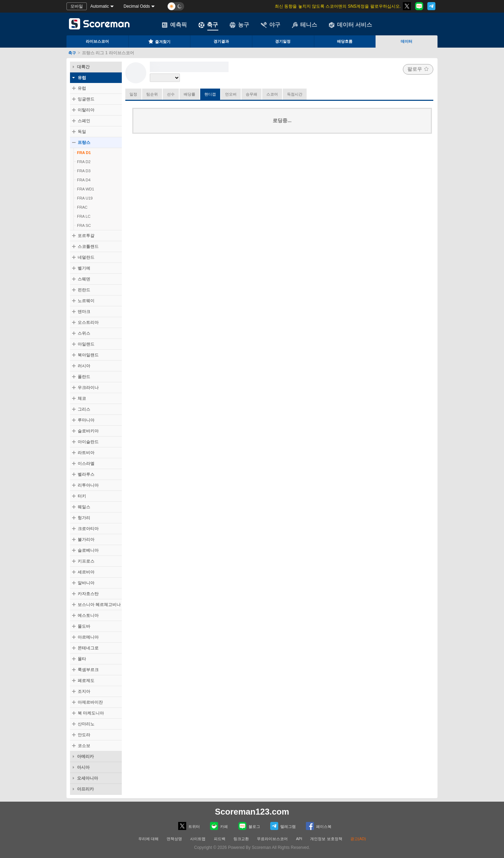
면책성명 (174, 839)
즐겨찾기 (159, 41)
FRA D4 (84, 180)
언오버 (231, 94)
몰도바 (84, 626)
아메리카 (85, 756)
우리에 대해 (148, 839)
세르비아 (86, 572)
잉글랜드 (86, 99)
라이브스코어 (97, 41)
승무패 (251, 94)
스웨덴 (84, 279)
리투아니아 (88, 485)
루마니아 (86, 420)
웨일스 (84, 507)
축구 (208, 25)
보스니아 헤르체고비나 (99, 605)
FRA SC (84, 225)
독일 (82, 132)
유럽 (82, 78)
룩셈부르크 (88, 670)
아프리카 (85, 789)
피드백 (220, 839)
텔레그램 (283, 826)
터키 (82, 496)
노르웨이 (86, 301)
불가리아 (86, 539)
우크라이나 (88, 388)
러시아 (84, 366)
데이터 (407, 41)
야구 (271, 25)
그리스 (84, 409)
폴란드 (84, 377)
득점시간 (295, 94)
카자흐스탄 (88, 594)
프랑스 (84, 142)
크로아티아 (88, 529)
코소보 (84, 746)
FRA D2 (84, 162)
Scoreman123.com (252, 812)
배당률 (190, 94)
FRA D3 (84, 171)
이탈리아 (86, 110)
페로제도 (86, 681)
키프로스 (86, 561)
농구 (239, 25)
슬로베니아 (88, 550)
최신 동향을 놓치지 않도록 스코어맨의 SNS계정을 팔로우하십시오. (338, 6)
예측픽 (174, 25)
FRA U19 (85, 198)
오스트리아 (88, 322)
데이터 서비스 (350, 25)
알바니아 (86, 583)
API (300, 839)
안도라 (84, 735)
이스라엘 (86, 463)
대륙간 (83, 67)
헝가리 (84, 518)
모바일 (77, 6)
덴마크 (84, 312)
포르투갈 (86, 236)
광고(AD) (358, 839)
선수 (171, 94)
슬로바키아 (88, 431)
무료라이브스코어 (272, 839)
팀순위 (152, 94)
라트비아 (86, 453)
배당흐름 (345, 41)
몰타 (82, 659)
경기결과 (221, 41)
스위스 (84, 333)
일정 (133, 94)
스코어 (272, 94)
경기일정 (283, 41)
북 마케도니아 (91, 713)
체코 (82, 398)
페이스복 (319, 826)
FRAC (82, 207)
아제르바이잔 (90, 702)
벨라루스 (86, 474)
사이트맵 (198, 839)
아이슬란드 (88, 442)
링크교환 (241, 839)
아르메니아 (88, 637)
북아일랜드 (88, 355)
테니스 (304, 25)
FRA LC (84, 216)
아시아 (83, 767)
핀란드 (84, 290)
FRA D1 (84, 153)
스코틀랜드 (88, 246)
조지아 (84, 691)
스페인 (84, 121)
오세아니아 (87, 778)
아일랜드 (86, 344)
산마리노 (86, 724)
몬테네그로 (88, 648)
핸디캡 (210, 94)
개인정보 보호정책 (326, 839)
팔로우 (418, 69)
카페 (219, 826)
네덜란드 (86, 257)
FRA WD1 (86, 189)
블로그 (249, 826)
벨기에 (84, 268)
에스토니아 (88, 615)
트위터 (189, 826)
